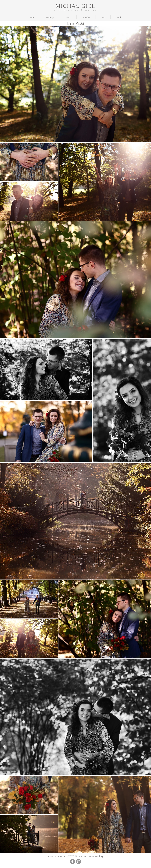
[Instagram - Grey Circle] (79, 862)
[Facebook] (72, 862)
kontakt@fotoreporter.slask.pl (94, 856)
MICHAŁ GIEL (75, 6)
